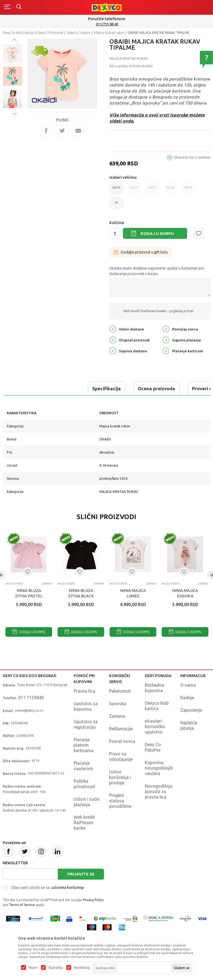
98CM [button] (188, 190)
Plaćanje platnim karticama (84, 745)
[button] (199, 233)
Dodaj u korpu (157, 233)
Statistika (56, 968)
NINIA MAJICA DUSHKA (185, 593)
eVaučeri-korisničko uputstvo (155, 726)
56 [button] (116, 205)
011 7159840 (31, 698)
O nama (188, 685)
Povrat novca (122, 741)
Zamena (117, 716)
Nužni (33, 968)
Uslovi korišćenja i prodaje (120, 777)
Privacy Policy (93, 900)
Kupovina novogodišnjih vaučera (159, 768)
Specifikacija (25, 388)
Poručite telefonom (106, 19)
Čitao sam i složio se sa (48, 887)
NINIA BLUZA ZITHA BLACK (81, 593)
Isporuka (118, 704)
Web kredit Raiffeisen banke (84, 823)
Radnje (187, 698)
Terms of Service (22, 905)
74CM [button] (134, 190)
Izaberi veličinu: (123, 177)
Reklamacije (121, 729)
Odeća (72, 33)
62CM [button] (116, 190)
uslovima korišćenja (68, 887)
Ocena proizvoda (75, 388)
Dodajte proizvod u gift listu (141, 252)
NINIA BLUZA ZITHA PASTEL (29, 593)
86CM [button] (170, 190)
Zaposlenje (191, 710)
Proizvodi (56, 33)
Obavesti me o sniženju (192, 157)
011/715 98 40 (107, 24)
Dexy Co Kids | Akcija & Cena (24, 33)
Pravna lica (84, 691)
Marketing (82, 968)
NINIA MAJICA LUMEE (133, 593)
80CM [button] (152, 190)
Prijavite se (81, 874)
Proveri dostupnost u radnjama (145, 388)
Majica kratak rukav (109, 33)
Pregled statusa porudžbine (120, 801)
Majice (85, 33)
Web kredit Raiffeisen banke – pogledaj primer (159, 311)
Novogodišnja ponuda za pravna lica (159, 791)
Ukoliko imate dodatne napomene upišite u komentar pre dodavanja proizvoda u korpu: (157, 271)
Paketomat (120, 691)
